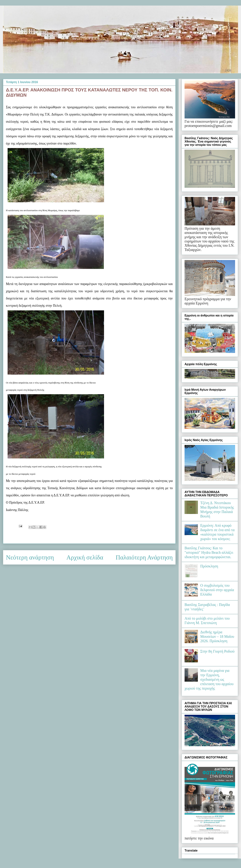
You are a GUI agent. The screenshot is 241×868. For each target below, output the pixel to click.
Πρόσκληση (209, 566)
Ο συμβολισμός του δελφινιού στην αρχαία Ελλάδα (217, 590)
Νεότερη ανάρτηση (30, 557)
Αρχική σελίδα (85, 557)
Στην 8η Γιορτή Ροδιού (217, 651)
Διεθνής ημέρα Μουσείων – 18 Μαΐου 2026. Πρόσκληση (217, 636)
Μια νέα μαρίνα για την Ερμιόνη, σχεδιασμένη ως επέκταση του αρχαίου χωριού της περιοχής (209, 679)
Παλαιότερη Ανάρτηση (144, 557)
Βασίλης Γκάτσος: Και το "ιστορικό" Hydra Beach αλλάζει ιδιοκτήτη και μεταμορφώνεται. (209, 552)
